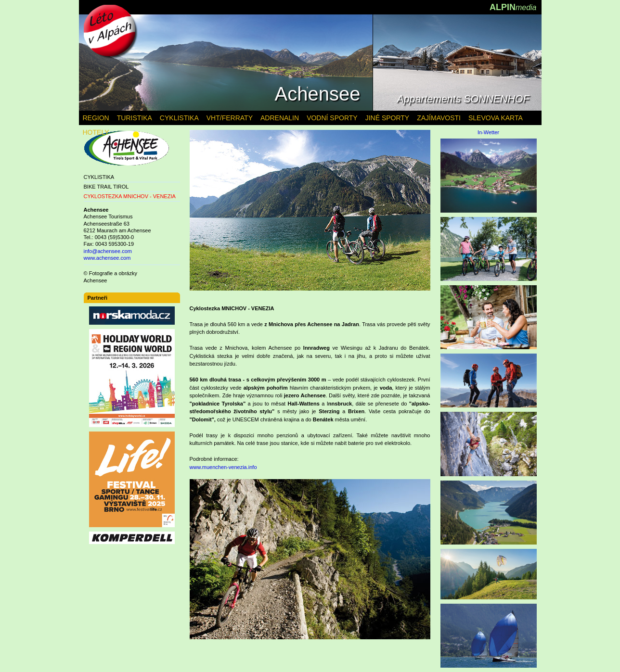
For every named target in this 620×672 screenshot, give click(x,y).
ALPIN (513, 7)
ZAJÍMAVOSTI (439, 118)
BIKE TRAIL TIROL (106, 187)
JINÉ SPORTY (387, 118)
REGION (96, 118)
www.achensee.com (107, 258)
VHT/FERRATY (230, 118)
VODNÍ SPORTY (332, 118)
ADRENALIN (280, 118)
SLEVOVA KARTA (496, 118)
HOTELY (96, 132)
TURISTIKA (135, 118)
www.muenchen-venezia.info (223, 467)
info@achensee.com (108, 251)
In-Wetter (488, 133)
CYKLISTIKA (99, 177)
